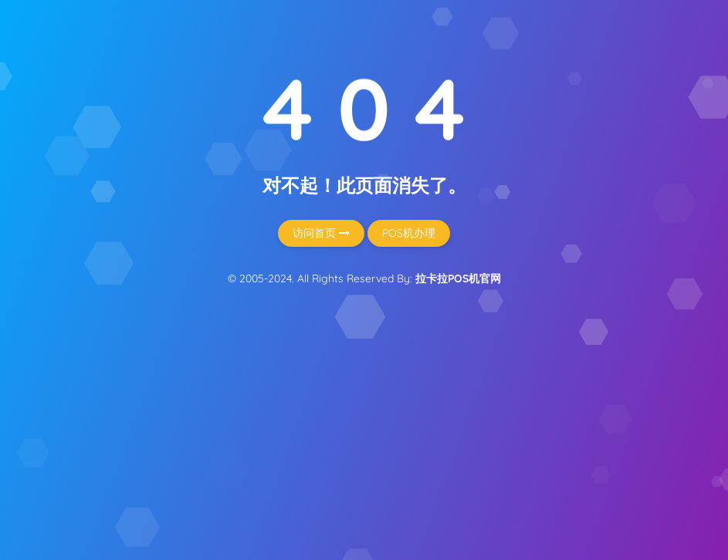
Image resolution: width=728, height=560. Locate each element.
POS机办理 (409, 233)
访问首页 (321, 233)
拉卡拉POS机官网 (458, 278)
